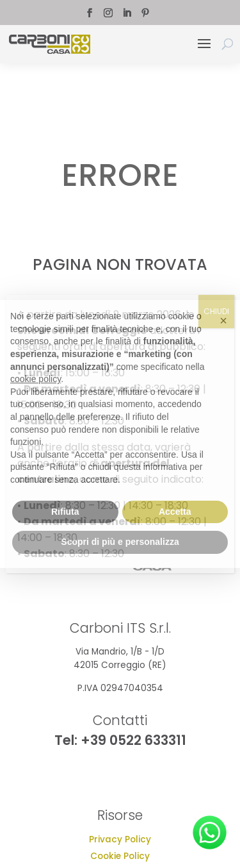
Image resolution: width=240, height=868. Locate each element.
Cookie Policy (120, 856)
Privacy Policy (120, 839)
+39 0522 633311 (133, 740)
